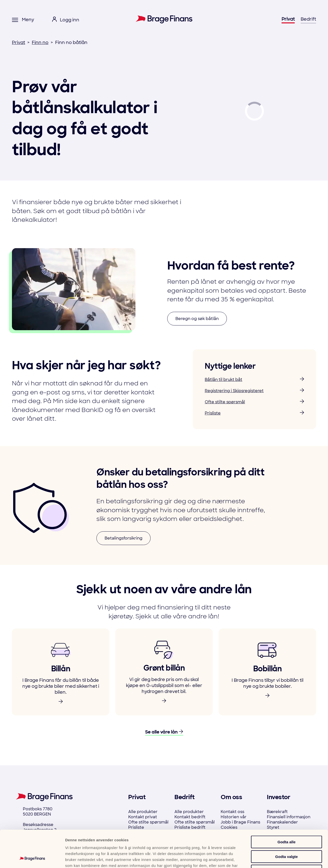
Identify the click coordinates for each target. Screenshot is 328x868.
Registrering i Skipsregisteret (254, 391)
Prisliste (254, 413)
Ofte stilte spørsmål (254, 402)
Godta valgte (287, 822)
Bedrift (308, 19)
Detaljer (266, 858)
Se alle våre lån (164, 732)
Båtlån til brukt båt (254, 380)
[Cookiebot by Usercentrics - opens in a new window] (32, 858)
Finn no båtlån (71, 43)
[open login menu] (66, 20)
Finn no (40, 43)
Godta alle (287, 807)
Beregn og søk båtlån (197, 319)
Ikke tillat (287, 836)
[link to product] (61, 672)
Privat (288, 19)
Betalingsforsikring (123, 538)
